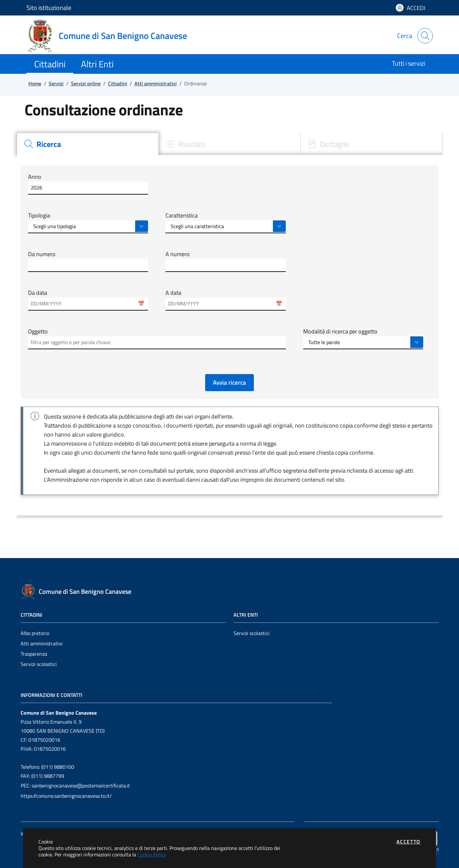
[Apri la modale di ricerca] (425, 36)
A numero (178, 254)
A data (173, 293)
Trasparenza (34, 654)
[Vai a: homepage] (111, 36)
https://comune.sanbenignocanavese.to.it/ (66, 796)
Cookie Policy (152, 854)
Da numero (42, 254)
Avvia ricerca (229, 382)
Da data (38, 293)
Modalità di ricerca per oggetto (340, 332)
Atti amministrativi (42, 643)
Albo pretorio (35, 633)
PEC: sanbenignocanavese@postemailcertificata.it (75, 786)
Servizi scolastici (39, 664)
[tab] (88, 144)
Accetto (409, 842)
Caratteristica (182, 216)
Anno (35, 177)
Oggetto (38, 332)
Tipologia (39, 216)
